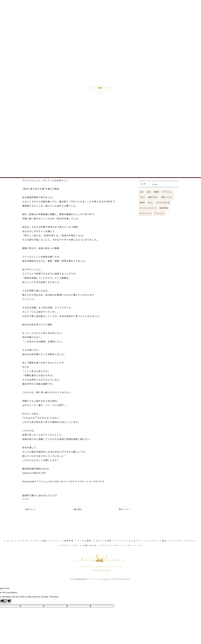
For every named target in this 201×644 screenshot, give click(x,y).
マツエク (26, 499)
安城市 (156, 192)
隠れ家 (142, 202)
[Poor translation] (7, 601)
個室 (143, 105)
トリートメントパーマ (148, 208)
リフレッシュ (159, 213)
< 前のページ (30, 509)
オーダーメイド (146, 213)
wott (142, 192)
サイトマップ (135, 545)
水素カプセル (153, 197)
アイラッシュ (167, 192)
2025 (149, 192)
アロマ (142, 197)
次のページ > (124, 509)
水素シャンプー (167, 197)
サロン (150, 202)
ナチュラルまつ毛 (163, 202)
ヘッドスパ (146, 100)
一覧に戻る (77, 509)
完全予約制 (164, 208)
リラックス (146, 110)
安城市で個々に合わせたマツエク (40, 495)
